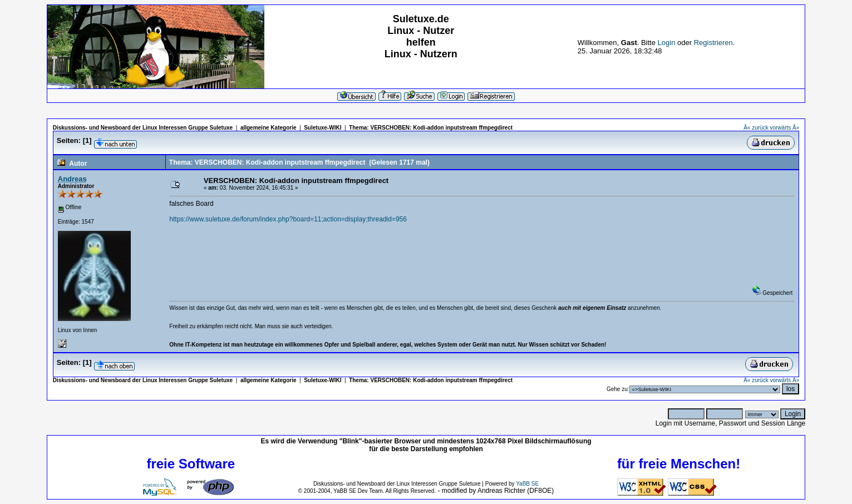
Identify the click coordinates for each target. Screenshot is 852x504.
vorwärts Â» (784, 128)
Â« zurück (756, 128)
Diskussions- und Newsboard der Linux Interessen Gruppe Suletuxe (143, 128)
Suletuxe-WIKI (322, 128)
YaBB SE (527, 484)
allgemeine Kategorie (269, 128)
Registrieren (713, 43)
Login (667, 43)
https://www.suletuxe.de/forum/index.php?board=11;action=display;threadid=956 (288, 219)
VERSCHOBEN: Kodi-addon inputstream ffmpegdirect (441, 128)
